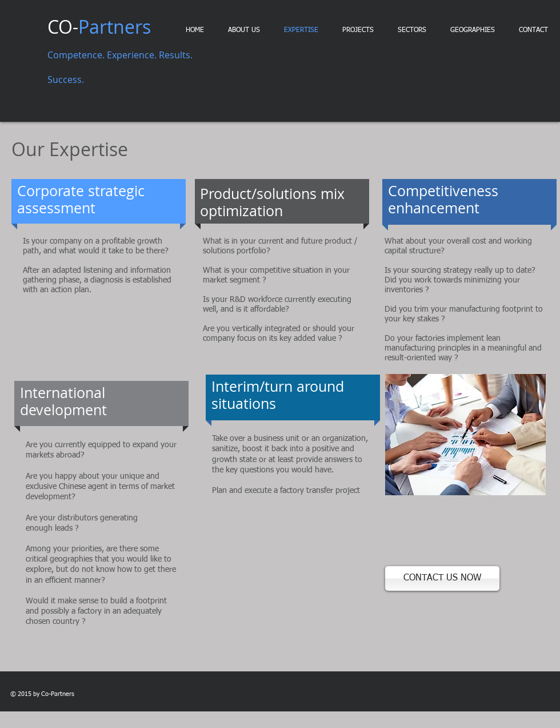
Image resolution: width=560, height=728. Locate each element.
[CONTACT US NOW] (442, 578)
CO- (99, 27)
